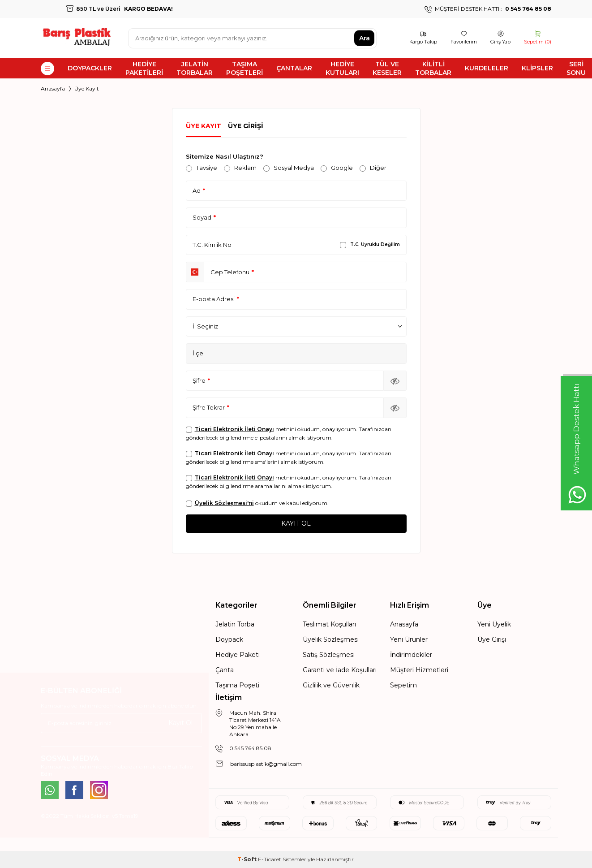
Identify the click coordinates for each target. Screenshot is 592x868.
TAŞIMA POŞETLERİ (245, 68)
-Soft (248, 859)
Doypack (229, 639)
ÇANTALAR (294, 68)
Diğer (373, 168)
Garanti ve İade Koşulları (340, 670)
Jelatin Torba (235, 624)
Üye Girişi (246, 126)
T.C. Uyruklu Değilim (370, 245)
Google (337, 168)
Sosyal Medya (289, 168)
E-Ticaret (270, 859)
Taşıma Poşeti (237, 685)
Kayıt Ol (180, 723)
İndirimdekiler (411, 655)
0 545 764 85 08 (250, 748)
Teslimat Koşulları (329, 624)
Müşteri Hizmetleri (419, 670)
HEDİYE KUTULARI (342, 68)
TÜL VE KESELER (387, 68)
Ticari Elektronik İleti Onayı (234, 429)
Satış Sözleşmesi (329, 655)
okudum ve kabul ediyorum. (257, 503)
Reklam (240, 168)
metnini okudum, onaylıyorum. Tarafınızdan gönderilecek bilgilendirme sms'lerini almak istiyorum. (289, 458)
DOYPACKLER (90, 68)
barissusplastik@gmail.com (266, 764)
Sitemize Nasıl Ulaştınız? (225, 156)
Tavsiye (202, 168)
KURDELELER (487, 68)
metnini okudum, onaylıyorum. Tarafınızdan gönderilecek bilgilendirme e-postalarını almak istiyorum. (289, 433)
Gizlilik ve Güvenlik (331, 685)
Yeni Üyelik (494, 624)
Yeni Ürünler (409, 639)
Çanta (225, 670)
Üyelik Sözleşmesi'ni (224, 503)
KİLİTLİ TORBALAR (433, 68)
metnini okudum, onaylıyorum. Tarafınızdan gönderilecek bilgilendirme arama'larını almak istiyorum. (289, 482)
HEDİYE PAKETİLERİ (144, 68)
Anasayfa (53, 89)
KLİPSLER (537, 68)
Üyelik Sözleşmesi (331, 639)
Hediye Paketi (238, 655)
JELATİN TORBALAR (195, 68)
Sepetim (403, 685)
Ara (365, 38)
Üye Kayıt (204, 126)
